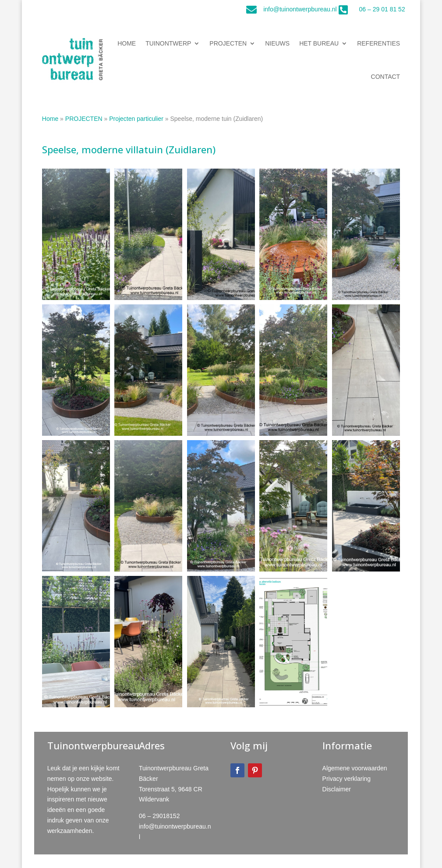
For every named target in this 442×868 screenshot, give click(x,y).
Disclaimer (337, 789)
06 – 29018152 (159, 816)
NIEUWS (277, 43)
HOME (127, 43)
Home (50, 119)
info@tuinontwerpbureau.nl (300, 9)
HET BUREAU (319, 43)
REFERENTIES (378, 43)
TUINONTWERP (168, 43)
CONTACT (386, 77)
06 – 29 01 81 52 (382, 9)
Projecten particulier (136, 119)
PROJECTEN (228, 43)
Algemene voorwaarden (355, 768)
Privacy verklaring (347, 779)
